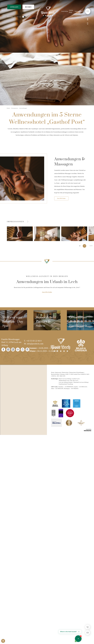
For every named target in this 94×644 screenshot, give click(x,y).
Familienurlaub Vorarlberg (66, 384)
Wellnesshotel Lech (64, 380)
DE (88, 19)
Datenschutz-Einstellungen (77, 372)
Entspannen (15, 108)
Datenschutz (65, 372)
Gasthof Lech (76, 379)
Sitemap (63, 374)
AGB (67, 374)
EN (88, 24)
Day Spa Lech (74, 380)
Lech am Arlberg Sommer (66, 382)
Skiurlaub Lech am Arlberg (81, 382)
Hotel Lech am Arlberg (65, 379)
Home (9, 108)
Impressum (58, 372)
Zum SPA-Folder (47, 292)
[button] (3, 641)
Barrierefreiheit (55, 374)
